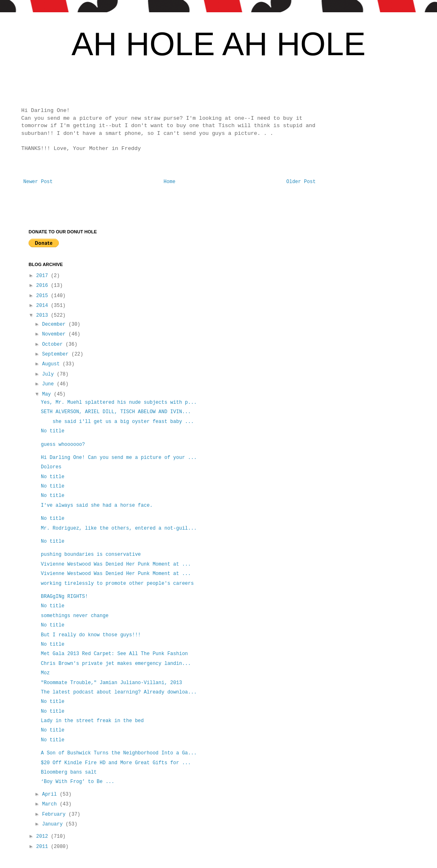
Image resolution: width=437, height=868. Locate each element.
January (54, 824)
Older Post (301, 182)
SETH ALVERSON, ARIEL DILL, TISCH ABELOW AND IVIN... (116, 412)
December (55, 324)
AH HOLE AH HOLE (218, 44)
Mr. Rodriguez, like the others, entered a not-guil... (119, 528)
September (57, 354)
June (49, 384)
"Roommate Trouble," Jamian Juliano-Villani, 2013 (111, 683)
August (52, 364)
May (48, 394)
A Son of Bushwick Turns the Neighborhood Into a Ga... (119, 753)
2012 (44, 837)
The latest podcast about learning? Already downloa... (119, 692)
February (55, 814)
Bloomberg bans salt (69, 772)
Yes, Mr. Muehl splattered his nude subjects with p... (119, 403)
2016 (44, 286)
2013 (44, 315)
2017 (44, 276)
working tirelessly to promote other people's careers (117, 584)
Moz (45, 673)
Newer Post (38, 182)
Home (170, 182)
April (51, 794)
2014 (44, 306)
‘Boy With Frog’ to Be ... (78, 782)
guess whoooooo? (63, 445)
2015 (44, 296)
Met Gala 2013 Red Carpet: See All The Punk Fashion (114, 654)
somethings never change (75, 616)
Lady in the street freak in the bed (92, 721)
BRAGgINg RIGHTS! (64, 597)
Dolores (53, 467)
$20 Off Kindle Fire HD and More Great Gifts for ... (116, 763)
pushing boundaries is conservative (91, 555)
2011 (44, 847)
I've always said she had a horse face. (97, 506)
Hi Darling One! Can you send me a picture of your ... (119, 458)
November (55, 334)
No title (53, 431)
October (54, 345)
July (49, 374)
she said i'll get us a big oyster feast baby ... (117, 422)
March (51, 804)
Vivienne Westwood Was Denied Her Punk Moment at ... (116, 564)
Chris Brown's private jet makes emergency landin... (116, 664)
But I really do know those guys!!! (92, 635)
